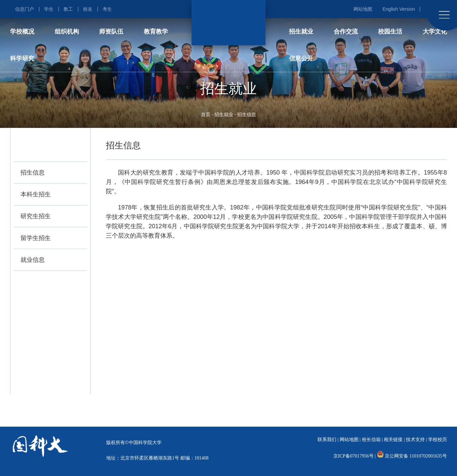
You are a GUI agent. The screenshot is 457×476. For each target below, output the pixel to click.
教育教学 (156, 32)
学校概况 (22, 32)
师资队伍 (111, 32)
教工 (68, 9)
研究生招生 (36, 216)
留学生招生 (36, 238)
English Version (399, 9)
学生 (49, 9)
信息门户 (25, 9)
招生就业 (301, 32)
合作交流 (346, 32)
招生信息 (247, 114)
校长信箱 (371, 440)
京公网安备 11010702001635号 (416, 456)
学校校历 (438, 440)
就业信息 (33, 260)
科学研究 (22, 58)
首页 (206, 114)
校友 (88, 9)
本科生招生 (36, 194)
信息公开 (301, 58)
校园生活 (390, 32)
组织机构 (67, 32)
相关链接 (393, 440)
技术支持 (415, 440)
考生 (107, 9)
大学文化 (435, 32)
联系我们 (327, 440)
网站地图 (363, 9)
